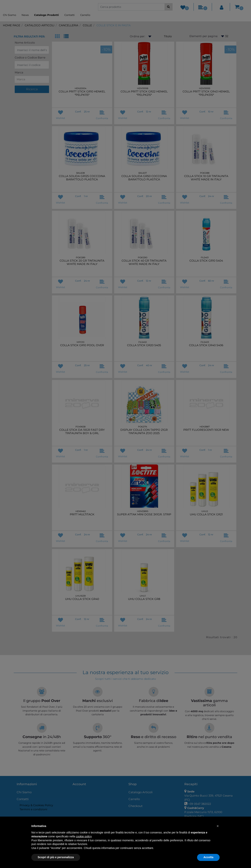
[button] (218, 826)
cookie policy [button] (84, 836)
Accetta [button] (208, 857)
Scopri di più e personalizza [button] (56, 857)
